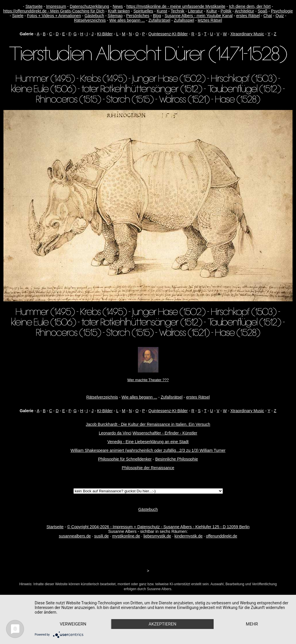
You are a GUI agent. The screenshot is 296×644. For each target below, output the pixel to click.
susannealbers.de (75, 536)
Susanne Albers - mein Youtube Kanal (198, 16)
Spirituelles (143, 11)
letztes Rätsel (210, 20)
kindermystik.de (189, 536)
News (118, 6)
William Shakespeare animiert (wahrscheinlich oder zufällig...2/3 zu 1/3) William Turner (148, 450)
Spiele (18, 16)
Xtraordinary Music (247, 34)
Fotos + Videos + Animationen (54, 16)
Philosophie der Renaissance (148, 468)
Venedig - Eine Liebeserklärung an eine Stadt (148, 442)
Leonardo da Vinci (115, 433)
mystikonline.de (126, 536)
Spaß (263, 11)
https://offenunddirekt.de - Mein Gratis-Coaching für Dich (54, 11)
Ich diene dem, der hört (250, 6)
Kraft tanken (119, 11)
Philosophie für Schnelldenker (125, 459)
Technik (177, 11)
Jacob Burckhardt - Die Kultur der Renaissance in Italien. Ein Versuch (148, 424)
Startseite (34, 6)
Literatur (195, 11)
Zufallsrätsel (159, 20)
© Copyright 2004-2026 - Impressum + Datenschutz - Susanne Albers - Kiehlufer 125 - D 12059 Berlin (158, 527)
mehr (252, 624)
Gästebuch (94, 16)
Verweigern (73, 624)
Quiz (280, 16)
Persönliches (138, 16)
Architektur (244, 11)
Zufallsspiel (184, 20)
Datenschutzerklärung (89, 6)
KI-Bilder (105, 34)
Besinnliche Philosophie (177, 459)
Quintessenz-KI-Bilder (168, 34)
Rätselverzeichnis (90, 20)
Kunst (162, 11)
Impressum (56, 6)
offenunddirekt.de (222, 536)
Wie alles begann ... (127, 20)
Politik (226, 11)
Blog (157, 16)
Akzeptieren (162, 624)
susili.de (102, 536)
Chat (268, 16)
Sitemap (115, 16)
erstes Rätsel (248, 16)
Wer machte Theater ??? (148, 380)
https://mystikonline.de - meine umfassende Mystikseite (176, 6)
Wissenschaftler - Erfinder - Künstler (165, 433)
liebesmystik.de (157, 536)
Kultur (212, 11)
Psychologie (282, 11)
